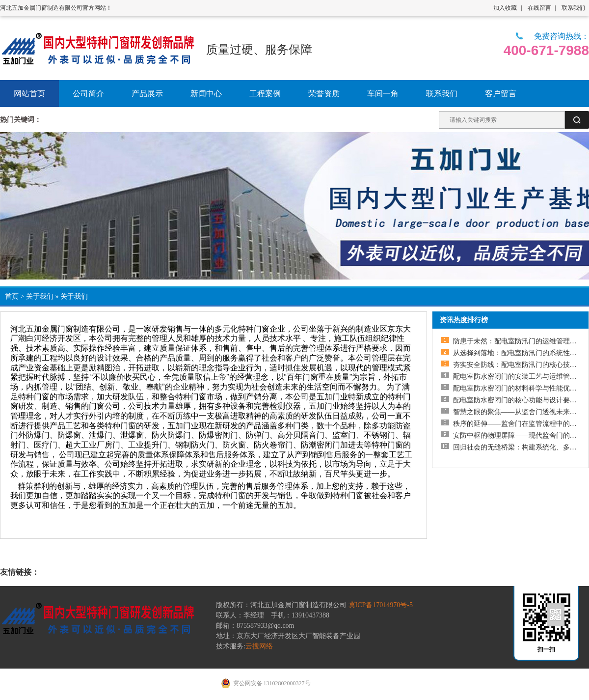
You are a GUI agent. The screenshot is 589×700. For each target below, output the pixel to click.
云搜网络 (259, 646)
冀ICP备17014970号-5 (381, 605)
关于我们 (40, 296)
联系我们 (573, 8)
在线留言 (539, 8)
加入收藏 (505, 8)
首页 (12, 296)
